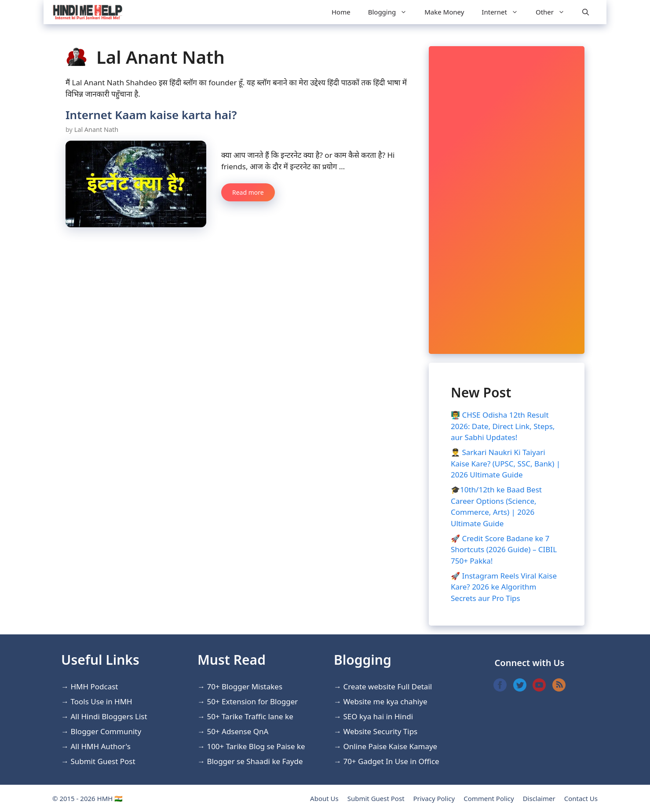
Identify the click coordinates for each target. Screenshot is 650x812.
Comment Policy (489, 798)
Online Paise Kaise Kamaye (390, 746)
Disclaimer (539, 798)
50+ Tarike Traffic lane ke (250, 716)
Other (555, 12)
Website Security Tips (380, 731)
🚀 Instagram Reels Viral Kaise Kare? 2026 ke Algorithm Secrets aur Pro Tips (504, 587)
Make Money (444, 12)
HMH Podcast (94, 686)
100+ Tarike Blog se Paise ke (256, 746)
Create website (369, 686)
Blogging (392, 12)
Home (341, 12)
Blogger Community (106, 731)
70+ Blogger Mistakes (245, 686)
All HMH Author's (100, 746)
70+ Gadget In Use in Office (391, 761)
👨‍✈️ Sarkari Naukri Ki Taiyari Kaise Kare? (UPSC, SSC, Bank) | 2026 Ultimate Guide (506, 463)
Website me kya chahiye (385, 701)
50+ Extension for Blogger (252, 701)
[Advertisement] (507, 200)
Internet (504, 12)
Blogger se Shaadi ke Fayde (255, 761)
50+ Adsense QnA (237, 731)
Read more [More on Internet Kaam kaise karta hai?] (248, 192)
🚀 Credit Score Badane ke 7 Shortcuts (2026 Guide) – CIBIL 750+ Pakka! (504, 550)
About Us (324, 798)
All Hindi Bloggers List (109, 716)
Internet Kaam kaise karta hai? (151, 115)
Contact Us (581, 798)
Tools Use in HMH (101, 701)
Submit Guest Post (103, 761)
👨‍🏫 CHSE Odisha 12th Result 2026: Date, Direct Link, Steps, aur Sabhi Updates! (503, 426)
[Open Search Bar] (586, 12)
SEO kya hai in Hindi (378, 716)
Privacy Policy (434, 798)
